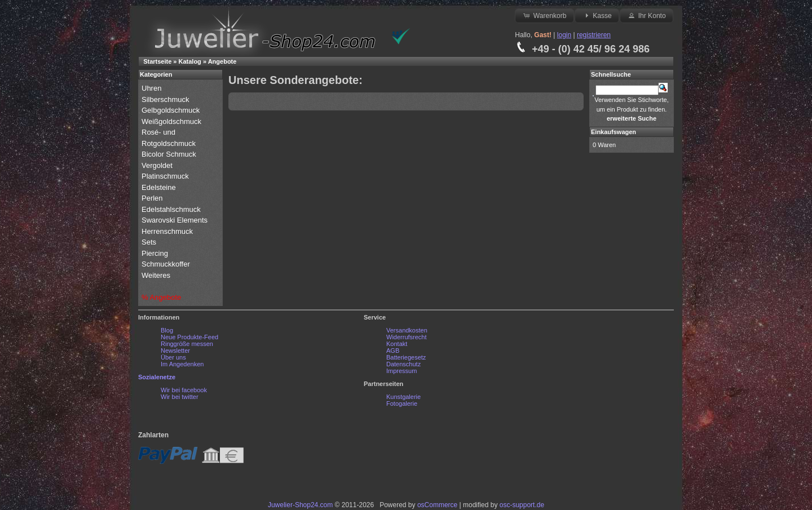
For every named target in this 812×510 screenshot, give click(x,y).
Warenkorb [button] (544, 15)
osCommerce (437, 505)
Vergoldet (158, 165)
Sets (149, 242)
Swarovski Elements (175, 220)
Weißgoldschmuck (173, 121)
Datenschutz (403, 364)
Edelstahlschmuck (171, 209)
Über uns (173, 357)
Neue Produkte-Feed (189, 337)
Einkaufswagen (614, 132)
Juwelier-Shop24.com (300, 505)
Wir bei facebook (184, 390)
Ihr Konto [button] (646, 15)
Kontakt (397, 344)
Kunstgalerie (403, 397)
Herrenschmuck (168, 231)
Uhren (153, 88)
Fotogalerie (402, 403)
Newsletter (175, 351)
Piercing (155, 253)
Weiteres (157, 275)
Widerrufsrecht (407, 337)
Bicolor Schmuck (170, 154)
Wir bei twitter (180, 397)
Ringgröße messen (187, 344)
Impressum (401, 371)
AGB (393, 351)
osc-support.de (522, 505)
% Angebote (161, 297)
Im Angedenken (182, 364)
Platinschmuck (166, 176)
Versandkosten (407, 330)
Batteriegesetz (406, 357)
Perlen (153, 198)
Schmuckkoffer (166, 264)
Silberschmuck (166, 99)
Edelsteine (160, 187)
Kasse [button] (597, 15)
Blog (167, 330)
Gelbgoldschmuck (172, 110)
